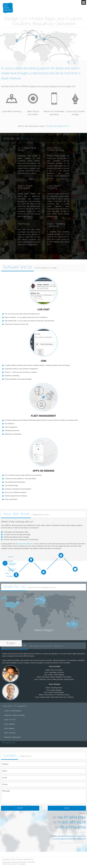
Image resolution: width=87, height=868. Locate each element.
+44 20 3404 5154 (71, 817)
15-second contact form (57, 126)
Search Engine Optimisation (33, 113)
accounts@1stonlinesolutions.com (69, 839)
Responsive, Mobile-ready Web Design (54, 113)
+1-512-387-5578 (72, 822)
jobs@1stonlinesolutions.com (72, 836)
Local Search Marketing (12, 111)
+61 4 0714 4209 (72, 827)
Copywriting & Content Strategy (75, 113)
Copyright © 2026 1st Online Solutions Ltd (18, 859)
